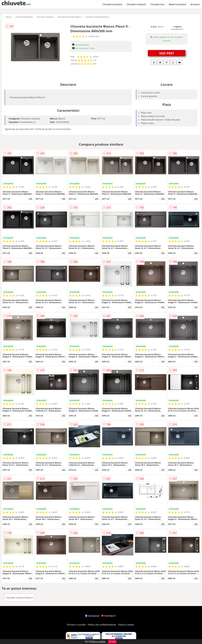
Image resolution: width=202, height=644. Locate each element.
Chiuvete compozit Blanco (97, 17)
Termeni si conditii (76, 625)
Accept (112, 641)
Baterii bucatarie (178, 4)
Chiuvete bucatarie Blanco (69, 17)
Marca (9, 17)
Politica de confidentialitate (102, 625)
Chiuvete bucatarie (112, 4)
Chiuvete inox (157, 4)
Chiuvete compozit (136, 4)
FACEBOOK (92, 616)
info (30, 199)
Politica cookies (126, 625)
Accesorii (195, 4)
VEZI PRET (167, 53)
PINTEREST (108, 616)
